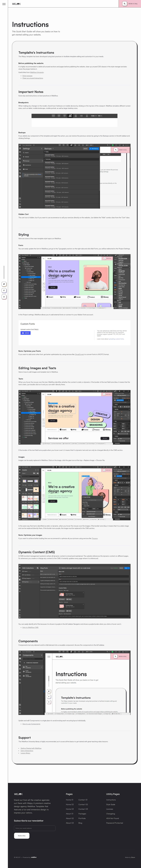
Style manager (27, 76)
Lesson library (25, 753)
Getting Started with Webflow (31, 748)
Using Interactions (27, 751)
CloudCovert (79, 354)
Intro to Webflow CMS (30, 627)
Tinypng (95, 538)
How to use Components (31, 724)
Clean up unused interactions (33, 78)
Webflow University (37, 72)
